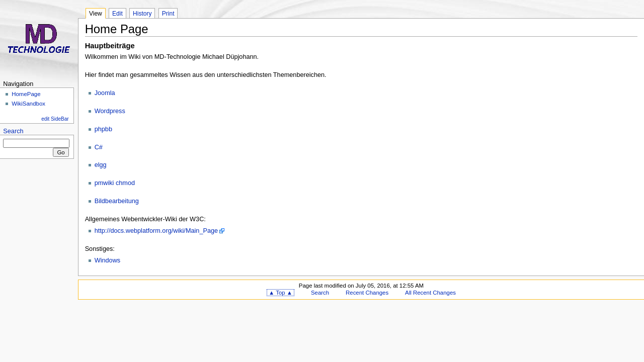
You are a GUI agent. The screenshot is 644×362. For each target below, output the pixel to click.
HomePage (26, 94)
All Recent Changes (430, 293)
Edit (117, 14)
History (142, 14)
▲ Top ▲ (280, 293)
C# (99, 147)
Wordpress (110, 111)
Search (13, 131)
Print (168, 14)
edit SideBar (55, 119)
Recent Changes (367, 293)
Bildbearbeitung (117, 201)
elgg (101, 165)
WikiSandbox (28, 104)
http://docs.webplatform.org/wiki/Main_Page (156, 231)
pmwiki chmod (115, 183)
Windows (107, 260)
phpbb (103, 129)
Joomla (105, 93)
